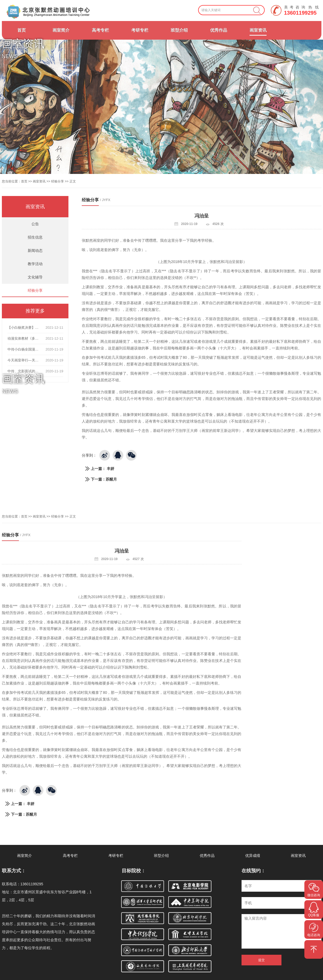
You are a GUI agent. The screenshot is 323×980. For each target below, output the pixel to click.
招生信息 (35, 237)
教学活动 (35, 264)
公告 (35, 224)
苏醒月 (111, 479)
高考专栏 (100, 30)
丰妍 (111, 469)
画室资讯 (258, 30)
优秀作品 (219, 30)
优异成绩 (253, 856)
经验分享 (58, 181)
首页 (22, 30)
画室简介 (61, 30)
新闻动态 (35, 251)
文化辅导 (35, 277)
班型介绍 (179, 30)
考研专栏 (140, 30)
